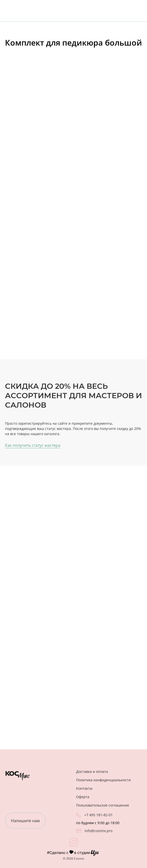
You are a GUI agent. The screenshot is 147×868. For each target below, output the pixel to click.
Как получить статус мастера (33, 445)
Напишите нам (25, 821)
